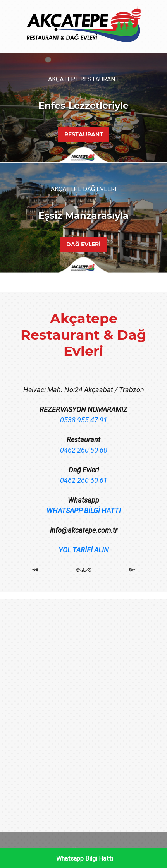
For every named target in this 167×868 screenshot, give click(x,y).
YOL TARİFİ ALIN (84, 550)
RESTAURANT (84, 134)
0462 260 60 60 (84, 450)
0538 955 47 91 (84, 420)
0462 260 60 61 (84, 480)
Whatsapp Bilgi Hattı (85, 858)
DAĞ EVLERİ (83, 244)
